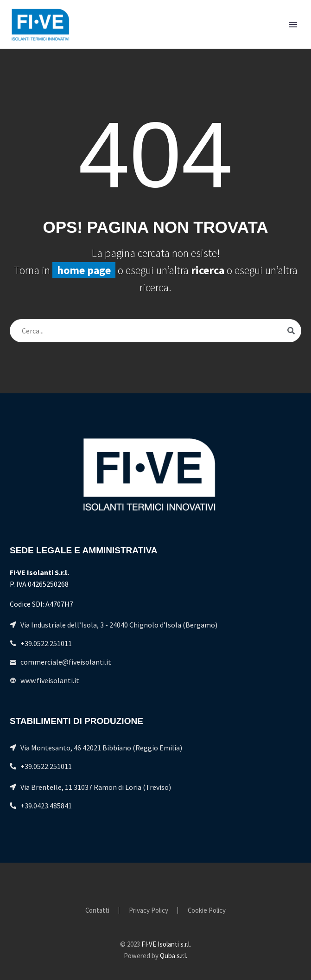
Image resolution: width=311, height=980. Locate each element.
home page (84, 270)
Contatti (97, 911)
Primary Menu (293, 25)
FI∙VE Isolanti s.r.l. (166, 944)
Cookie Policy (207, 911)
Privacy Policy (149, 911)
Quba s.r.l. (174, 956)
